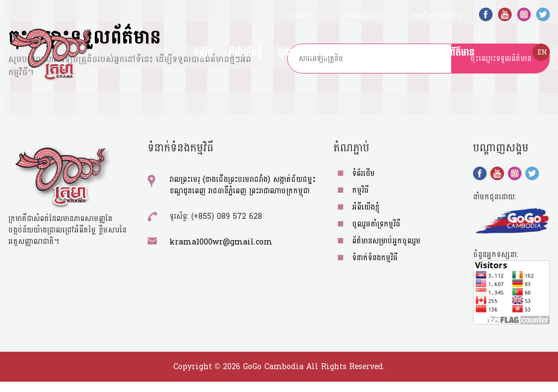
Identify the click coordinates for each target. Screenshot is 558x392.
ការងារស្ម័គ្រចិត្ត (363, 16)
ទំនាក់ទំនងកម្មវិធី (375, 258)
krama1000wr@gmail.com (221, 242)
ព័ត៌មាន (462, 53)
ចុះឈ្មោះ (302, 16)
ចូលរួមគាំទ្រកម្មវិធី (307, 53)
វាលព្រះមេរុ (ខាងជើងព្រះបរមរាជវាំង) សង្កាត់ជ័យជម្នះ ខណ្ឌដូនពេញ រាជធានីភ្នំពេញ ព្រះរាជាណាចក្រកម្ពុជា (242, 185)
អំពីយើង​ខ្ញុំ (246, 53)
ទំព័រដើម (363, 173)
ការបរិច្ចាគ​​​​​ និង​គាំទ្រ (437, 16)
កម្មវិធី (204, 53)
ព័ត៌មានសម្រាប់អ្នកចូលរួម (393, 53)
